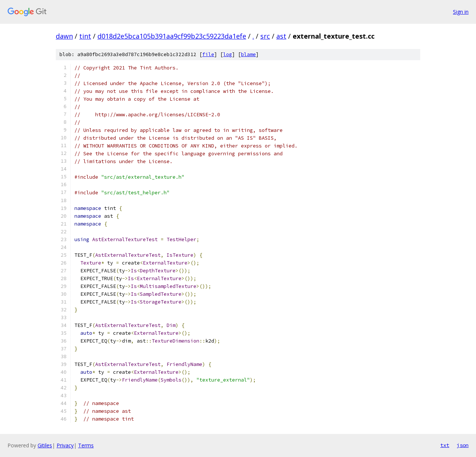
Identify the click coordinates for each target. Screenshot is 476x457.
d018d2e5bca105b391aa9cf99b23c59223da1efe (172, 36)
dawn (64, 36)
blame (248, 54)
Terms (86, 445)
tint (85, 36)
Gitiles (45, 445)
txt (445, 445)
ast (281, 36)
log (228, 54)
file (208, 54)
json (463, 445)
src (265, 36)
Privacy (65, 445)
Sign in (461, 12)
